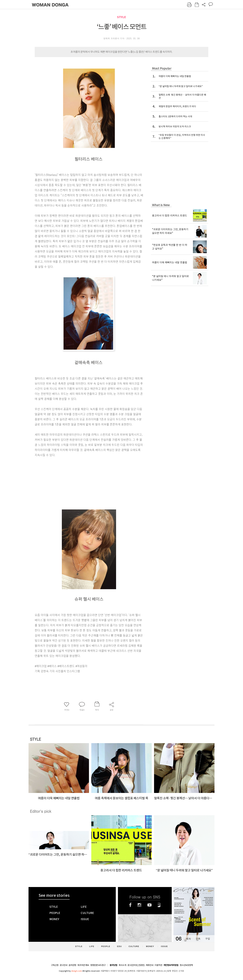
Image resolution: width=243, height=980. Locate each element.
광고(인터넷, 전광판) (136, 965)
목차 (188, 939)
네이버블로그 (159, 905)
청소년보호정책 (186, 965)
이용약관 (158, 965)
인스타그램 (139, 905)
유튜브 (149, 905)
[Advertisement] (81, 482)
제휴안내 (150, 965)
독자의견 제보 (83, 965)
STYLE (122, 17)
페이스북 (130, 905)
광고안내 (64, 965)
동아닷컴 (113, 965)
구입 (208, 939)
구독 (198, 939)
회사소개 (122, 965)
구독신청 (55, 965)
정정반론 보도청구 (98, 965)
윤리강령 (72, 965)
